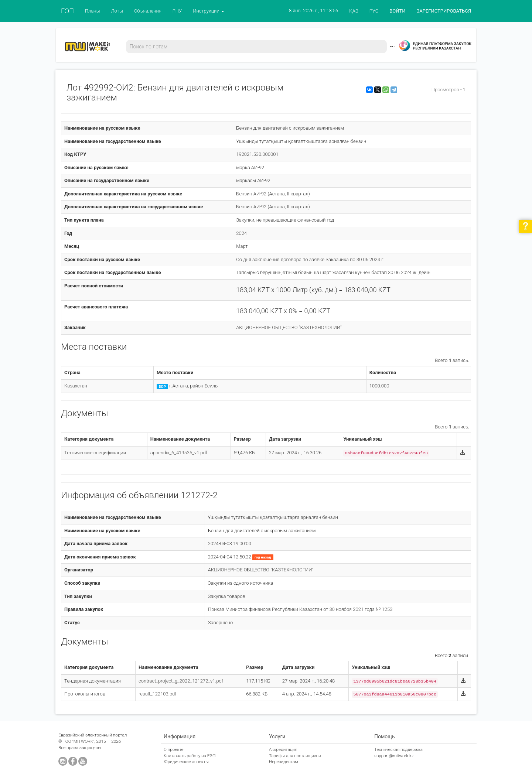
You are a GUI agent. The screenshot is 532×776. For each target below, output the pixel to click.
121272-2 (199, 495)
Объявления (148, 11)
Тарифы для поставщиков (295, 756)
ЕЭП (67, 11)
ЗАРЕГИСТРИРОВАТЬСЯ (444, 11)
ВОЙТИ (397, 11)
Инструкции (209, 11)
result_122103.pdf (158, 694)
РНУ (177, 11)
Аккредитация (283, 749)
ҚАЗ (354, 11)
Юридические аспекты (186, 762)
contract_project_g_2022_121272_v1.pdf (181, 681)
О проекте (174, 749)
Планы (93, 11)
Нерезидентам (284, 762)
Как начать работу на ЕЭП (190, 756)
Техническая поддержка (398, 749)
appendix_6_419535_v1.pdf (179, 453)
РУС (374, 11)
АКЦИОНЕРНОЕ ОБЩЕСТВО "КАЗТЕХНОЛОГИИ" (289, 327)
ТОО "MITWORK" (79, 741)
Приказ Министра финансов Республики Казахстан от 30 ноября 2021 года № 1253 (300, 609)
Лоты (117, 11)
